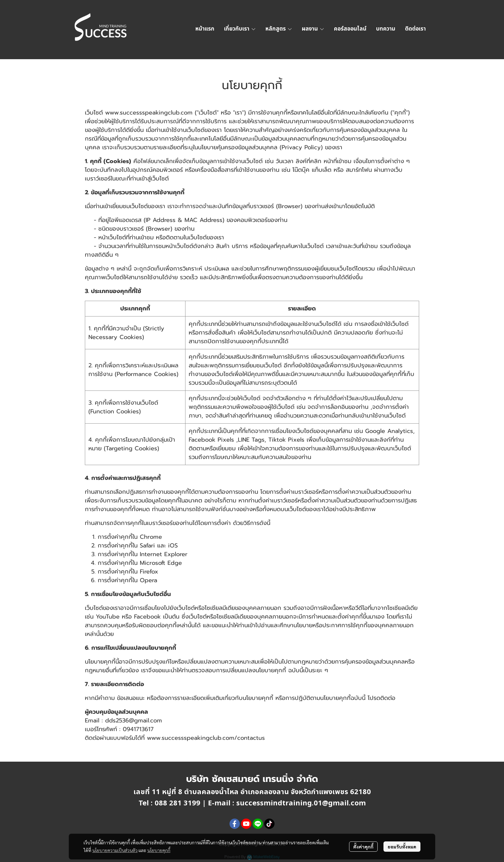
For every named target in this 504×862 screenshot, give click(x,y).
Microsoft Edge (161, 563)
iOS (173, 546)
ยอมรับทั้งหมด (402, 847)
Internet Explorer (164, 554)
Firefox (149, 572)
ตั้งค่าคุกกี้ (363, 847)
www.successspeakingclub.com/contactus (206, 738)
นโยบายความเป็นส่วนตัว (115, 850)
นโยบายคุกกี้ (159, 850)
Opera (148, 580)
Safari (147, 546)
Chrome (151, 537)
